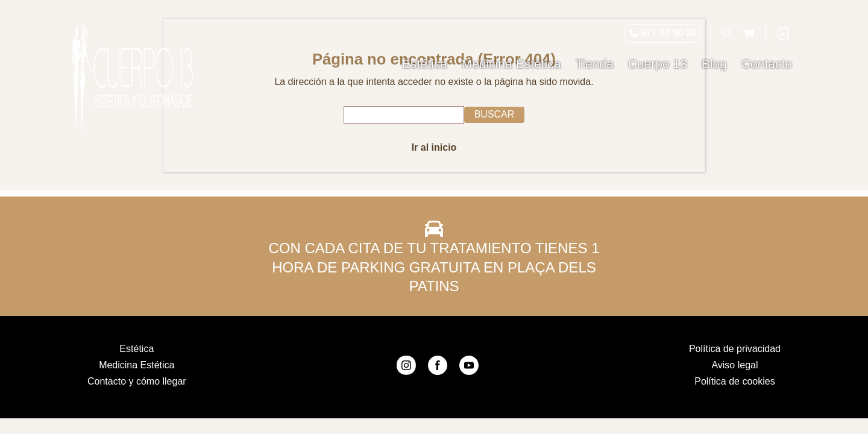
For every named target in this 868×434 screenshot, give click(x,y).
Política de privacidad (735, 349)
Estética (425, 64)
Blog (714, 64)
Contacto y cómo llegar (137, 381)
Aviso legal (734, 365)
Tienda (594, 64)
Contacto (767, 64)
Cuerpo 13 (658, 64)
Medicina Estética (511, 64)
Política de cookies (734, 381)
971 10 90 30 (669, 33)
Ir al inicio (434, 147)
